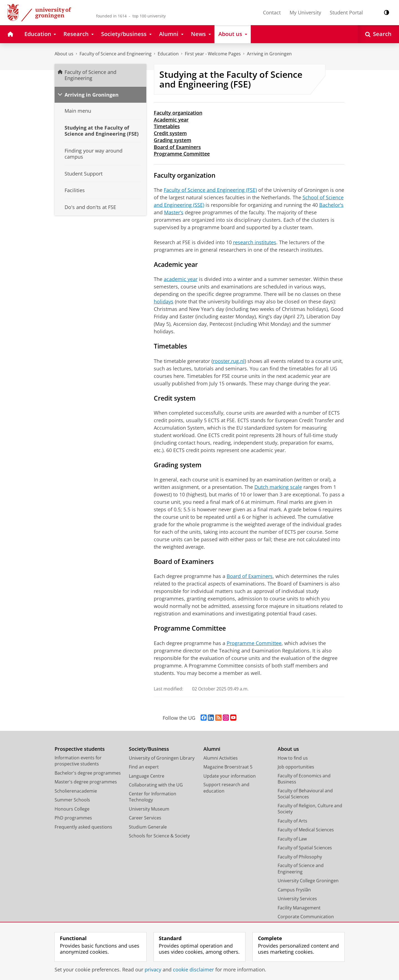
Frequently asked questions (83, 827)
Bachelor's (331, 205)
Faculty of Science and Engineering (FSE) (210, 190)
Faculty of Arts (292, 821)
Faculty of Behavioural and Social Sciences (305, 794)
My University (305, 12)
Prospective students (80, 749)
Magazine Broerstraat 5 (228, 767)
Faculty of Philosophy (300, 857)
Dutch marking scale (278, 487)
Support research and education (226, 788)
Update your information (230, 776)
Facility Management (299, 908)
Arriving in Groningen (269, 54)
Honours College (72, 809)
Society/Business (149, 749)
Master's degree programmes (86, 782)
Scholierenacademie (76, 791)
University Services (297, 899)
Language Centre (147, 776)
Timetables (167, 126)
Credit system (170, 133)
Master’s (174, 212)
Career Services (145, 818)
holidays (164, 301)
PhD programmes (73, 818)
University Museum (149, 809)
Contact (272, 12)
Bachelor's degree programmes (88, 773)
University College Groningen (308, 881)
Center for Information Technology (153, 797)
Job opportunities (296, 767)
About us (64, 54)
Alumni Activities (221, 758)
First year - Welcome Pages (213, 54)
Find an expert (144, 767)
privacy (153, 969)
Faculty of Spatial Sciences (305, 848)
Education (168, 54)
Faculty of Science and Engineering (116, 54)
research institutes (255, 242)
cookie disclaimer (193, 969)
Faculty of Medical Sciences (306, 830)
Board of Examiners (177, 147)
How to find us (293, 758)
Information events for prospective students (78, 761)
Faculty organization (178, 113)
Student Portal (346, 12)
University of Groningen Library (162, 758)
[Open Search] (378, 34)
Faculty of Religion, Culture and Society (310, 809)
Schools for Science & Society (159, 836)
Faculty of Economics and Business (304, 779)
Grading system (172, 140)
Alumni (212, 749)
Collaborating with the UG (156, 785)
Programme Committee (182, 154)
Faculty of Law (292, 839)
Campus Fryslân (294, 890)
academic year (181, 279)
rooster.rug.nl (229, 361)
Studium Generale (148, 827)
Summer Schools (72, 800)
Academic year (171, 120)
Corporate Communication (306, 917)
